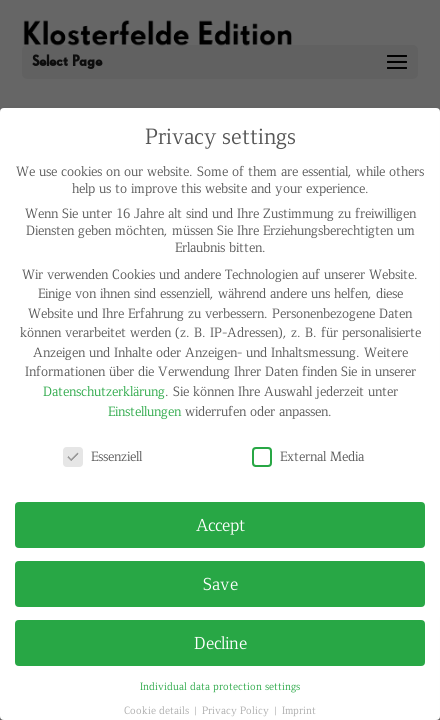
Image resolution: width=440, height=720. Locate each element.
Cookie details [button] (158, 709)
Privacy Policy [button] (237, 709)
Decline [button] (220, 642)
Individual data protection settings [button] (220, 685)
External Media (308, 455)
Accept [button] (220, 524)
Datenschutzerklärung (104, 390)
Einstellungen (144, 410)
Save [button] (220, 583)
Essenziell (102, 455)
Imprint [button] (299, 709)
